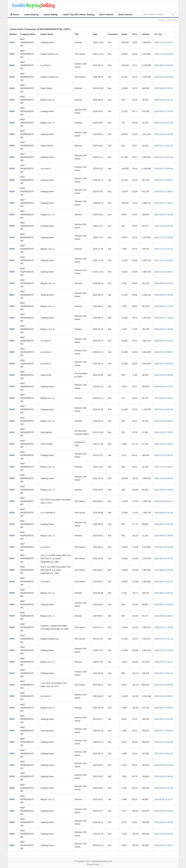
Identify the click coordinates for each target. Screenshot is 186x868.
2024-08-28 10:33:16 (164, 283)
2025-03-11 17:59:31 (164, 192)
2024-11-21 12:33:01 (164, 260)
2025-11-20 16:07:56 (164, 54)
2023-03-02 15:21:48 (164, 788)
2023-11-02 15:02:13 (164, 455)
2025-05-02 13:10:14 (164, 100)
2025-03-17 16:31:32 (164, 146)
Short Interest (106, 14)
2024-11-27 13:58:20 (164, 238)
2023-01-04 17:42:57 (164, 845)
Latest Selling (51, 14)
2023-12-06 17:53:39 (164, 444)
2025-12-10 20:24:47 (164, 42)
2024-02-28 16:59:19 (164, 375)
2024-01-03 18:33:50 (164, 409)
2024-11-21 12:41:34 (164, 249)
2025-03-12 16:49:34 (164, 169)
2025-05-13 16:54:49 (164, 77)
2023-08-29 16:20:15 (164, 559)
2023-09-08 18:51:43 (164, 513)
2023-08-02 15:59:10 (164, 616)
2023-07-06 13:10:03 (164, 650)
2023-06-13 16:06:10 (164, 696)
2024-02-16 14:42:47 (164, 398)
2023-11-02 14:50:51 (164, 467)
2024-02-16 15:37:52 (164, 387)
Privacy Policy (93, 864)
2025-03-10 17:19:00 (164, 215)
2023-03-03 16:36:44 (164, 776)
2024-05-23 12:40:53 (164, 329)
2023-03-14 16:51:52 (164, 754)
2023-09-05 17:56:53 (164, 536)
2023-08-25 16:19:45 (164, 570)
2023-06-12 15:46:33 (164, 708)
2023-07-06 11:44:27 (164, 662)
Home (15, 14)
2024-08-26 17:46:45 (164, 295)
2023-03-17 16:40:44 (164, 731)
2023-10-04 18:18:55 (164, 478)
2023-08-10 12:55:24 (164, 593)
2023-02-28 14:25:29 (164, 811)
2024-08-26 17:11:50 (164, 306)
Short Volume (125, 14)
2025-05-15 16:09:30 (164, 65)
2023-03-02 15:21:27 (164, 799)
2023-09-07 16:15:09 (164, 524)
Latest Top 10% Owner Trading (78, 14)
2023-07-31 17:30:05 (164, 627)
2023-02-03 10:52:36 (164, 822)
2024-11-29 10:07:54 (164, 226)
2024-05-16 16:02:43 (164, 341)
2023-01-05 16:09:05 (164, 834)
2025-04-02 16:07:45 (164, 123)
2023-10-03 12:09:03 (164, 490)
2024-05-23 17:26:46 (164, 318)
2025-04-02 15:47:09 (164, 134)
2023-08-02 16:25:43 (164, 605)
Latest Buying (31, 14)
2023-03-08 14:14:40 (164, 765)
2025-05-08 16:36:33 (164, 88)
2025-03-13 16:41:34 (164, 157)
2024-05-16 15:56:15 (164, 352)
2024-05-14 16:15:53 (164, 364)
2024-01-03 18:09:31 (164, 421)
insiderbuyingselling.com (101, 861)
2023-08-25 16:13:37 (164, 582)
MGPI (12, 42)
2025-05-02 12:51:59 (164, 111)
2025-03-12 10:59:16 (164, 180)
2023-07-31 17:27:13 (164, 639)
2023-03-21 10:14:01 (164, 719)
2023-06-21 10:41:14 (164, 673)
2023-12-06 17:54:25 (164, 432)
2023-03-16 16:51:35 (164, 742)
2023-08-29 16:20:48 (164, 547)
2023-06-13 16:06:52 (164, 685)
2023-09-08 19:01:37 (164, 501)
